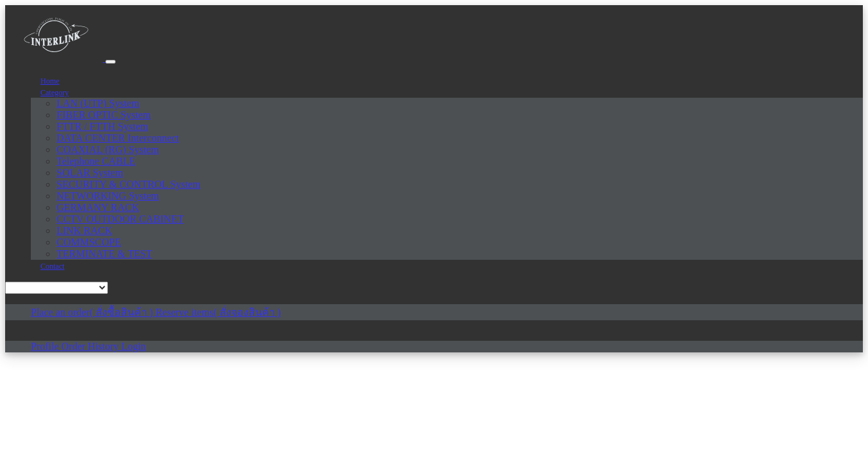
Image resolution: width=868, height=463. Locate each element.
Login (134, 346)
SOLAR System (90, 173)
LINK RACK (84, 231)
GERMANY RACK (98, 207)
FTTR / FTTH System (102, 126)
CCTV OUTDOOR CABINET (120, 219)
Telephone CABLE (96, 161)
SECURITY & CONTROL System (128, 184)
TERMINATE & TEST (104, 254)
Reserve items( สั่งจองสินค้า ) (218, 312)
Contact (52, 266)
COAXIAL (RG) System (108, 150)
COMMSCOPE (89, 242)
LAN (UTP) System (98, 103)
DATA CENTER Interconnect (118, 138)
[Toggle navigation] (111, 62)
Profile (46, 346)
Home (50, 81)
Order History (92, 346)
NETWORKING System (108, 196)
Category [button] (55, 93)
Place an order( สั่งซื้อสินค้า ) (93, 312)
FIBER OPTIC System (104, 115)
